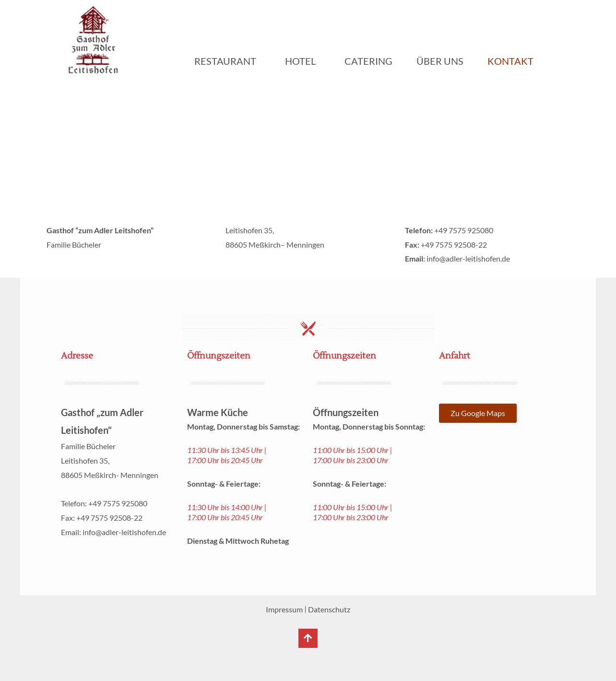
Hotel (303, 61)
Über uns (440, 61)
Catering (368, 61)
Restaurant (228, 61)
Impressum (284, 609)
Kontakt (510, 61)
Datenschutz (329, 609)
